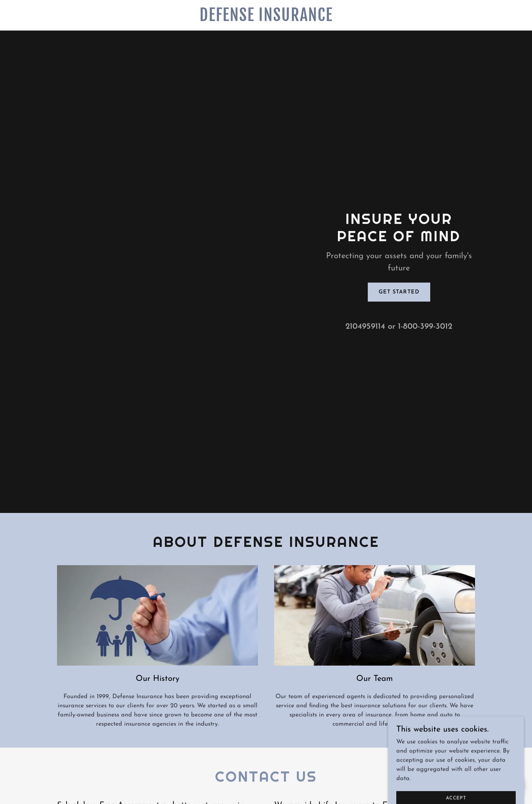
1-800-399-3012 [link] (425, 327)
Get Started (399, 292)
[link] (266, 20)
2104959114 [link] (365, 327)
